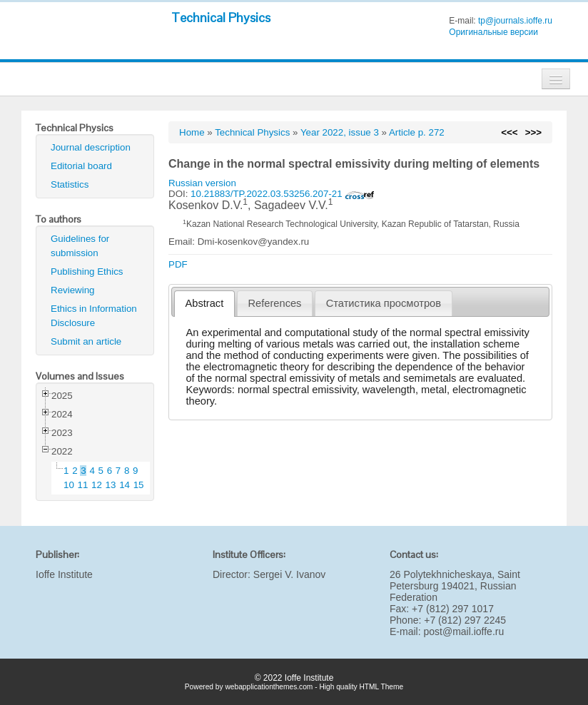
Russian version (202, 183)
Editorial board (81, 166)
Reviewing (73, 290)
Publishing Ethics (87, 272)
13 (111, 485)
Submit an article (86, 341)
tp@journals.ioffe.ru (515, 21)
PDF (178, 264)
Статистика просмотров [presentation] (384, 303)
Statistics (70, 184)
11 (83, 485)
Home (192, 132)
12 (97, 485)
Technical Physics (221, 17)
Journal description (91, 147)
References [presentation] (275, 303)
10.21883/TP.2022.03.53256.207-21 (283, 194)
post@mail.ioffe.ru (463, 632)
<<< (509, 132)
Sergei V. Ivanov (289, 574)
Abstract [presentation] (205, 303)
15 (139, 485)
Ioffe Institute (64, 574)
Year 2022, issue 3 (340, 132)
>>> (533, 132)
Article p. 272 (417, 132)
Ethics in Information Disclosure (94, 316)
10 (69, 485)
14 (125, 485)
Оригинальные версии (493, 32)
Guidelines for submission (80, 246)
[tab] (204, 304)
